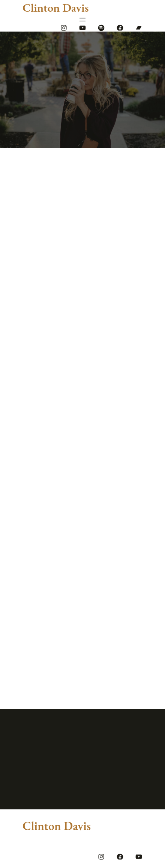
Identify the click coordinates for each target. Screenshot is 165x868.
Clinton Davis (55, 8)
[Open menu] (82, 20)
